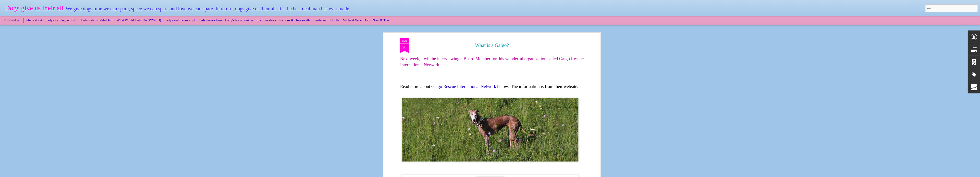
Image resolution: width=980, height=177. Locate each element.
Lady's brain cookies (239, 20)
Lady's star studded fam (97, 20)
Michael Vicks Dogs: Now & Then (367, 20)
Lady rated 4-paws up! (180, 20)
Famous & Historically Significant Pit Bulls (309, 20)
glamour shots (266, 20)
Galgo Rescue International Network (464, 87)
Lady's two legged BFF (61, 20)
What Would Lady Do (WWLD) (139, 20)
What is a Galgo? (492, 45)
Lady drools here (210, 20)
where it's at (34, 20)
